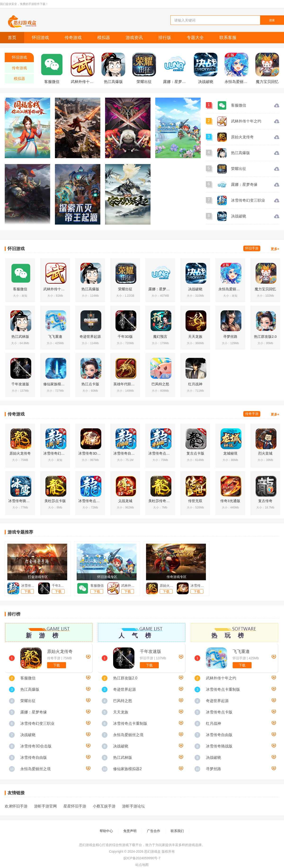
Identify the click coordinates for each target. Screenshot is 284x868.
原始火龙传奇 (60, 651)
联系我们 (177, 831)
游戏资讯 (134, 38)
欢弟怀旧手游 (16, 806)
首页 (12, 38)
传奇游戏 (73, 38)
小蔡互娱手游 (104, 806)
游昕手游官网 (45, 806)
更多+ (275, 249)
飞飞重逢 (241, 651)
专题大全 (195, 38)
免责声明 (130, 831)
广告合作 (154, 831)
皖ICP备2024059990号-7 (142, 858)
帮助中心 (106, 831)
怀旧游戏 (40, 38)
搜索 (272, 20)
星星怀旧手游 (75, 806)
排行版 (165, 38)
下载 (57, 665)
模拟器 (104, 38)
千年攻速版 (151, 651)
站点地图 (142, 865)
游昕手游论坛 (133, 806)
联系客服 (228, 38)
